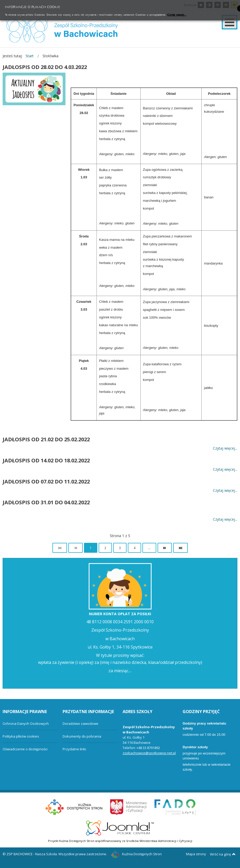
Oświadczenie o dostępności (25, 749)
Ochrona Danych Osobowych (26, 724)
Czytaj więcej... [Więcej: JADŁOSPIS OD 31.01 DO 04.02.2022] (225, 520)
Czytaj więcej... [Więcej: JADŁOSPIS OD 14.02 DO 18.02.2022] (225, 469)
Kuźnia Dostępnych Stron (136, 854)
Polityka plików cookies (21, 736)
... (149, 548)
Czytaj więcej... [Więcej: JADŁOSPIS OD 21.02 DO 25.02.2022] (225, 448)
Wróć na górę (223, 854)
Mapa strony (196, 854)
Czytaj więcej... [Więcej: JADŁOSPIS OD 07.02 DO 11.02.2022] (225, 490)
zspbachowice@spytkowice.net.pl (149, 753)
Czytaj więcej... (177, 14)
